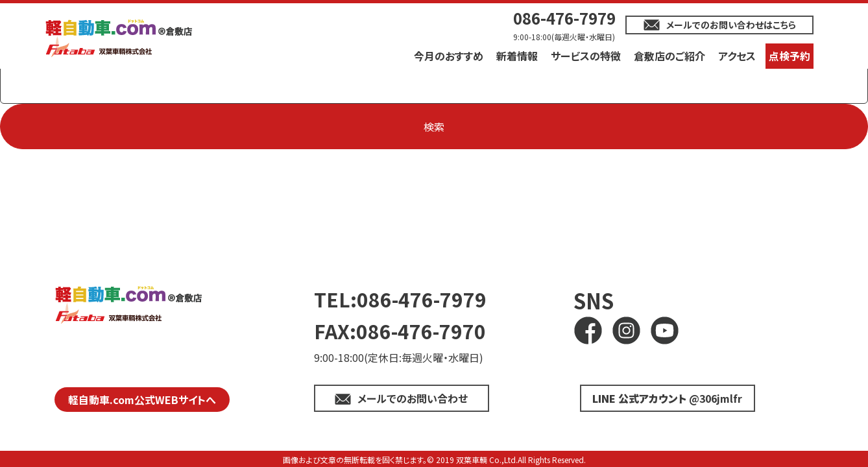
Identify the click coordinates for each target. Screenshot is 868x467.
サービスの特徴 (586, 56)
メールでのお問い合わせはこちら (731, 25)
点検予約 (790, 56)
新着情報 (517, 56)
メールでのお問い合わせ (413, 398)
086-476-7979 (564, 18)
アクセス (737, 56)
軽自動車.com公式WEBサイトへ (142, 400)
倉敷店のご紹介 (669, 56)
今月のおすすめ (449, 56)
